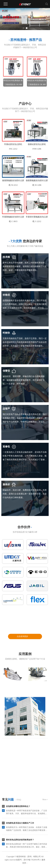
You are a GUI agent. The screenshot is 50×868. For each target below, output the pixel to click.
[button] (23, 28)
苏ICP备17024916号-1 (32, 860)
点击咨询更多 (22, 636)
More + (45, 800)
